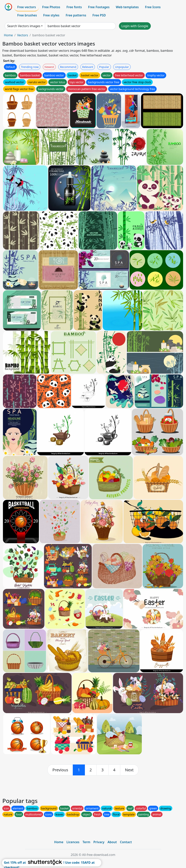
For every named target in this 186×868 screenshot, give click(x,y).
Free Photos (51, 7)
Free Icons (153, 7)
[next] (129, 770)
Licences (73, 842)
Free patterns (76, 15)
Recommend (68, 67)
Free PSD (99, 15)
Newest (49, 67)
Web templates (127, 7)
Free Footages (99, 7)
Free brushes (27, 15)
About (112, 842)
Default (10, 67)
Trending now (30, 67)
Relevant (88, 67)
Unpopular (122, 67)
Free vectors (27, 7)
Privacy (99, 842)
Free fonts (74, 7)
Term (86, 842)
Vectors (22, 35)
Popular (104, 67)
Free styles (51, 15)
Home (8, 35)
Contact (126, 842)
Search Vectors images (24, 26)
